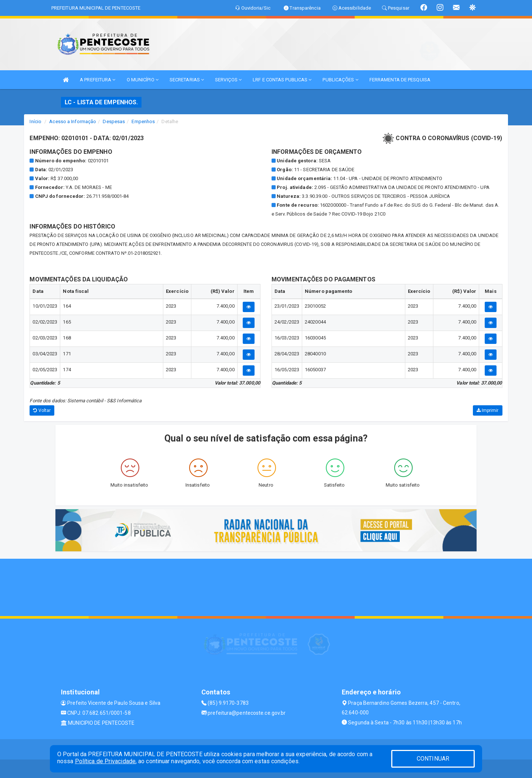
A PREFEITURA (98, 80)
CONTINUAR (433, 759)
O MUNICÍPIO (143, 80)
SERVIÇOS (228, 80)
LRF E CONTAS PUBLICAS (282, 80)
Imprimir (488, 410)
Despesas (114, 121)
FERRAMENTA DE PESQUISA (400, 80)
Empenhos (143, 121)
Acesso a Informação (73, 121)
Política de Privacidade (105, 761)
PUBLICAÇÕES (340, 80)
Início (35, 121)
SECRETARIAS (187, 80)
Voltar (42, 410)
